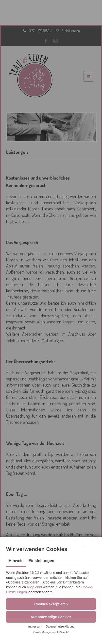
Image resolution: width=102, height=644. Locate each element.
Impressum (35, 627)
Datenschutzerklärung (60, 627)
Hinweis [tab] (16, 561)
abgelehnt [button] (34, 587)
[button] (51, 604)
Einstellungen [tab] (41, 561)
